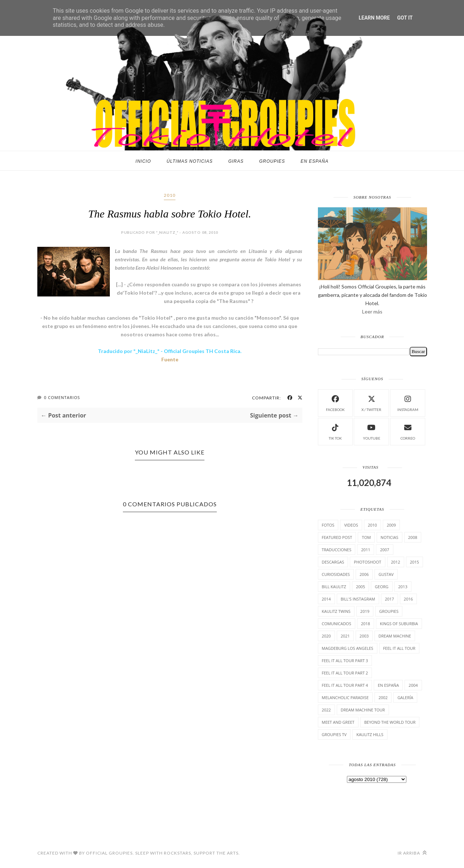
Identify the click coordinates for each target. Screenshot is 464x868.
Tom (366, 537)
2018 (366, 624)
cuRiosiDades (336, 574)
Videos (351, 525)
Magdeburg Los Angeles (348, 648)
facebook (335, 402)
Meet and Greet (338, 722)
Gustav (386, 574)
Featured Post (337, 537)
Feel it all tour (399, 648)
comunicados (337, 624)
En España (314, 161)
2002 (383, 697)
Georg (382, 587)
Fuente (170, 359)
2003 (364, 636)
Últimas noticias (190, 161)
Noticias (390, 537)
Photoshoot (367, 562)
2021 (345, 636)
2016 (408, 599)
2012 (396, 562)
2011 (366, 550)
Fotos (328, 525)
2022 (326, 710)
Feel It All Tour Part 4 (345, 685)
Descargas (333, 562)
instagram (408, 402)
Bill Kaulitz (334, 587)
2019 (365, 611)
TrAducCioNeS (337, 550)
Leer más (372, 312)
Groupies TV (334, 734)
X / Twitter (371, 402)
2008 (413, 537)
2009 (391, 525)
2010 (170, 195)
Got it (405, 18)
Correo (408, 431)
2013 (403, 587)
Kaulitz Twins (336, 611)
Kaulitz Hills (370, 734)
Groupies (272, 161)
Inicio (143, 161)
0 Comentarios (62, 397)
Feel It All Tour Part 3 (345, 661)
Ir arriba (412, 853)
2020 (326, 636)
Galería (405, 697)
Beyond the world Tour (390, 722)
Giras (236, 161)
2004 (413, 685)
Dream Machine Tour (363, 710)
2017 (390, 599)
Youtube (372, 431)
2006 (364, 574)
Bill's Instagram (358, 599)
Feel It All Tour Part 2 (345, 673)
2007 (384, 550)
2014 (326, 599)
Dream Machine (395, 636)
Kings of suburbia (399, 624)
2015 (415, 562)
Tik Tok (335, 431)
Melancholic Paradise (345, 697)
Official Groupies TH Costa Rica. (203, 351)
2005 (361, 587)
